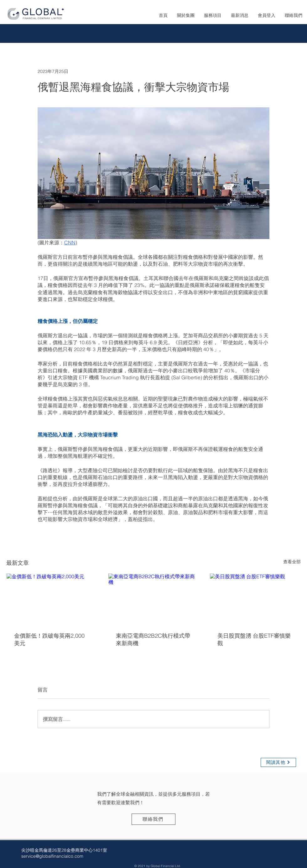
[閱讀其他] (278, 762)
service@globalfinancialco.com (52, 856)
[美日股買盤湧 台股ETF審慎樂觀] (255, 599)
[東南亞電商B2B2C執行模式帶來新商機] (154, 599)
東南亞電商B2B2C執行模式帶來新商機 (153, 639)
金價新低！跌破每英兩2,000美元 (49, 639)
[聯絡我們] (153, 819)
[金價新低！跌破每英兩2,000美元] (52, 599)
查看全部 (292, 562)
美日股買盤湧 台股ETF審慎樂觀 (254, 639)
